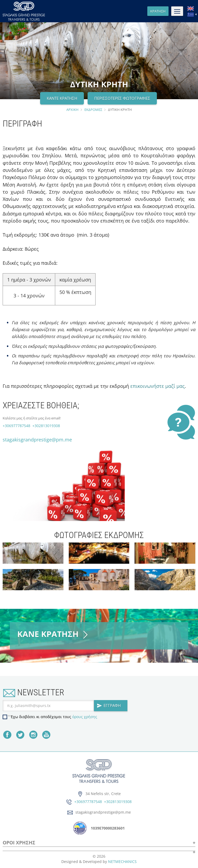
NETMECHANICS (122, 862)
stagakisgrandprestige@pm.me (37, 440)
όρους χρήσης (85, 717)
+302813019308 (46, 426)
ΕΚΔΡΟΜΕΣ (93, 110)
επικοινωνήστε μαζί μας (158, 386)
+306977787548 (16, 426)
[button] (99, 850)
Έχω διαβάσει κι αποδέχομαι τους (54, 717)
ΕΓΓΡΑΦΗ (109, 705)
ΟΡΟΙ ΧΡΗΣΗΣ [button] (19, 843)
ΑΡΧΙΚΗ (72, 110)
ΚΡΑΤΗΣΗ (158, 11)
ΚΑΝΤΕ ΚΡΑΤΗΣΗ (62, 98)
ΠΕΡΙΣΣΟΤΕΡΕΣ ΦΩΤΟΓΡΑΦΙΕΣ (122, 98)
